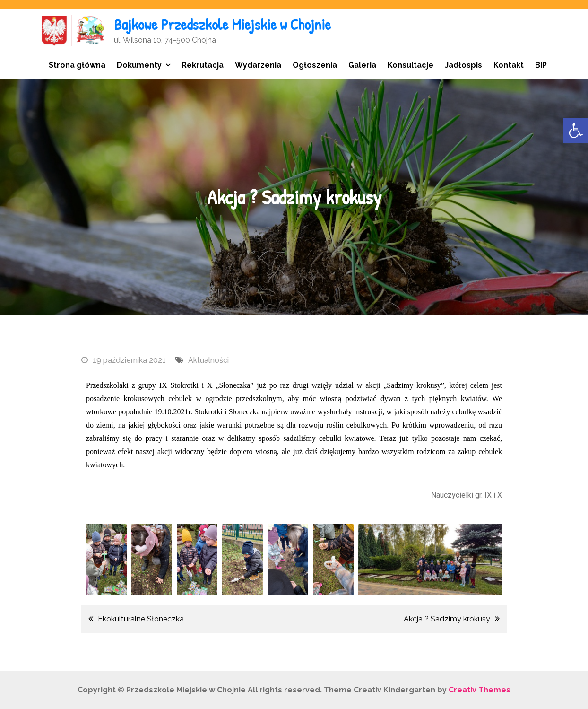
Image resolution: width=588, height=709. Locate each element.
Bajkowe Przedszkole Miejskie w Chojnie (222, 24)
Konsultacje (411, 65)
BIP (541, 65)
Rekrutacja (203, 65)
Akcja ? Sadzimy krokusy (447, 619)
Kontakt (509, 65)
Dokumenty (139, 65)
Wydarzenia (258, 65)
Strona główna (77, 65)
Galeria (362, 65)
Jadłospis (463, 65)
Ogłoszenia (315, 65)
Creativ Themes (480, 690)
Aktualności (208, 360)
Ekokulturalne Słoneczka (141, 619)
